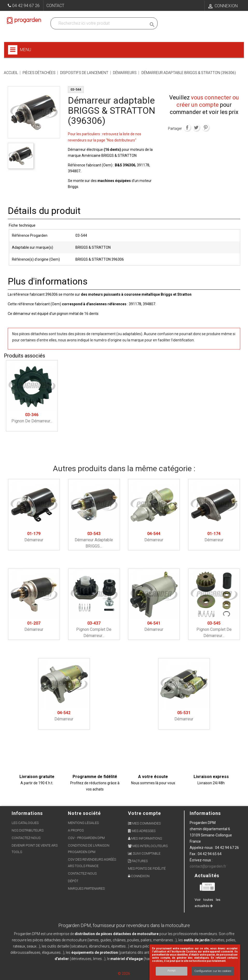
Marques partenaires (86, 888)
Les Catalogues (25, 823)
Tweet (196, 127)
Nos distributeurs (28, 830)
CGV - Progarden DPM (86, 838)
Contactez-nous (26, 838)
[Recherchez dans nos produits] (100, 23)
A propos (76, 830)
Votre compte (144, 813)
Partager (187, 127)
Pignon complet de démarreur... (94, 629)
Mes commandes (144, 823)
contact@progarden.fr (208, 866)
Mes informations (145, 838)
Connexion (139, 876)
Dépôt (73, 881)
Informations (205, 813)
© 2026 (124, 974)
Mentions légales (83, 823)
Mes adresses (142, 831)
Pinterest (206, 127)
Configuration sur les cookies (213, 971)
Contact (55, 6)
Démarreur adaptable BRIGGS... (94, 540)
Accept (172, 971)
